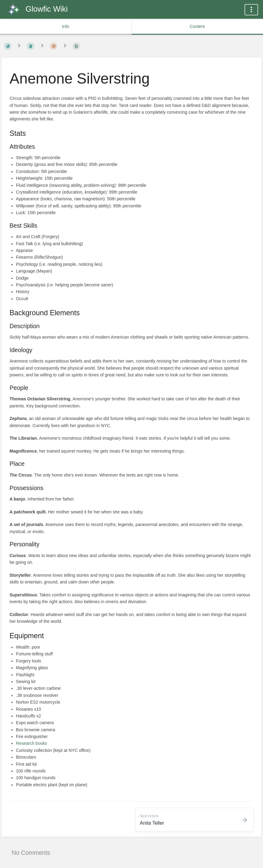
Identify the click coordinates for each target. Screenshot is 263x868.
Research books (32, 743)
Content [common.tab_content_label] (197, 26)
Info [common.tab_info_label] (66, 26)
